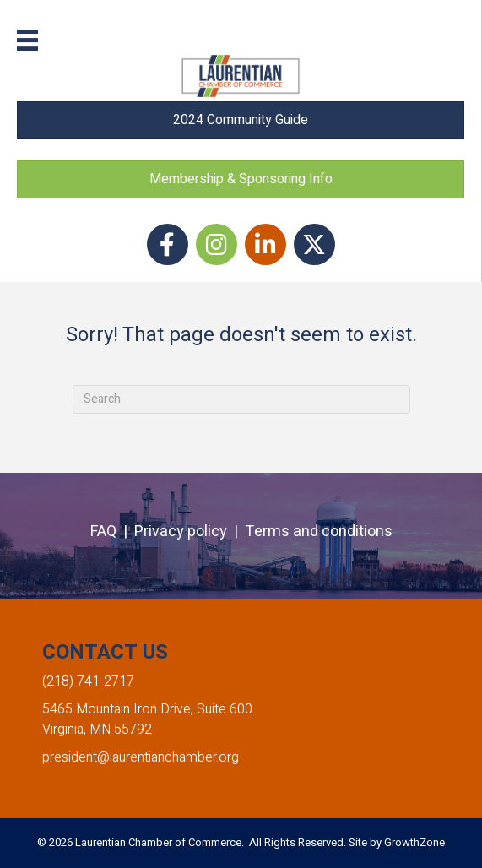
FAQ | (112, 532)
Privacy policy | (190, 532)
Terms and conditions (319, 532)
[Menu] (27, 40)
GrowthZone (414, 842)
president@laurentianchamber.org (141, 757)
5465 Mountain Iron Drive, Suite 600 (147, 709)
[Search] (241, 399)
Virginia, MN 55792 (97, 730)
